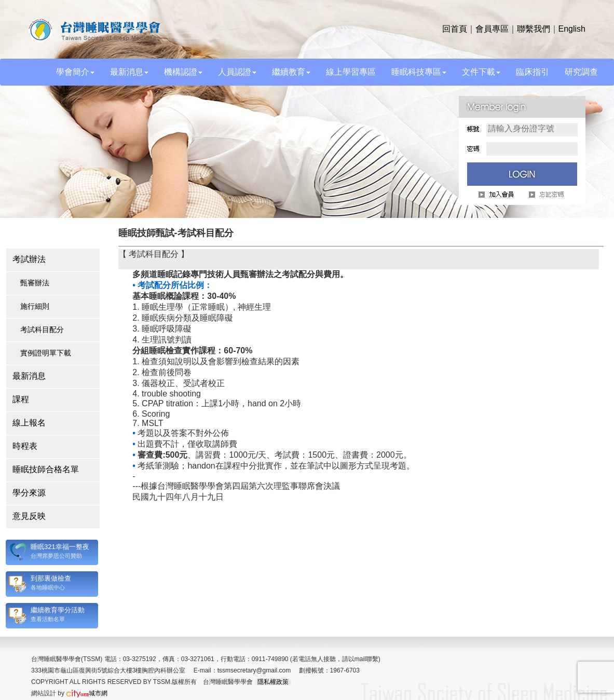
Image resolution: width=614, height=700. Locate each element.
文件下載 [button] (481, 72)
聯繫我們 (534, 29)
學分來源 (29, 493)
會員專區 (492, 29)
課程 (21, 399)
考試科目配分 (42, 330)
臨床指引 (533, 72)
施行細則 (35, 306)
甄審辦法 (35, 283)
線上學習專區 (351, 72)
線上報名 (29, 423)
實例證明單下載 (46, 353)
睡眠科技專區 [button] (419, 72)
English (572, 29)
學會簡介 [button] (75, 72)
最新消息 (29, 376)
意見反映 (29, 516)
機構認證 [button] (183, 72)
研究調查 (581, 72)
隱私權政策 (273, 682)
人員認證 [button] (237, 72)
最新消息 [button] (129, 72)
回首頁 (455, 29)
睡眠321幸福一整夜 (60, 547)
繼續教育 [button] (291, 72)
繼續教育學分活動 (58, 610)
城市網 (87, 693)
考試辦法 (29, 259)
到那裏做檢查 (51, 578)
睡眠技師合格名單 (46, 469)
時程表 (25, 446)
